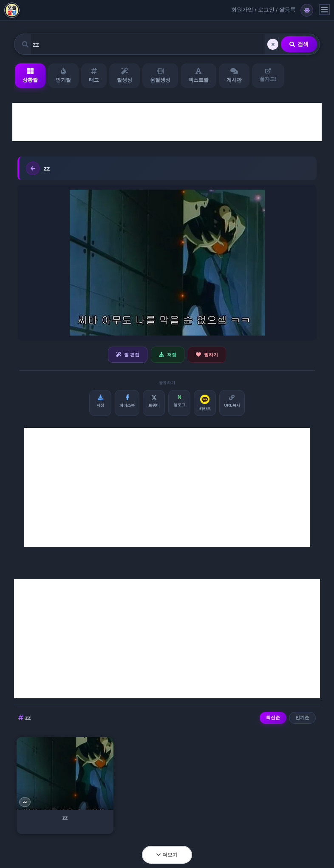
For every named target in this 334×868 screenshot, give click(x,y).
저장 (168, 355)
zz (25, 802)
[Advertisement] (167, 122)
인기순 (302, 717)
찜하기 (207, 355)
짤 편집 (128, 355)
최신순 (273, 717)
